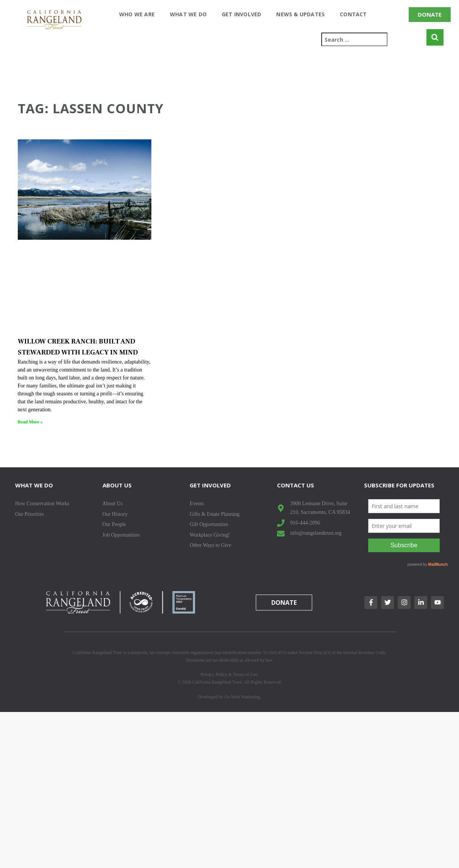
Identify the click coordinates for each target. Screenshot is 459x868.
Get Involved (241, 14)
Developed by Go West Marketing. (229, 697)
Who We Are (137, 14)
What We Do (188, 14)
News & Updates (300, 14)
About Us (117, 485)
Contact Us (296, 485)
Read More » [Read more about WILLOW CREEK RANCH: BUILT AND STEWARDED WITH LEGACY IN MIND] (30, 422)
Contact (353, 14)
